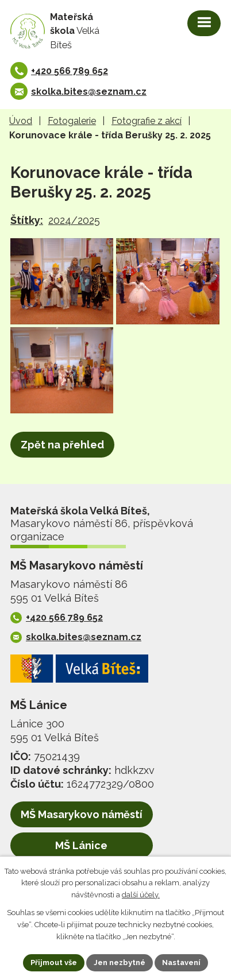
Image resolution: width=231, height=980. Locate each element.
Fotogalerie (72, 121)
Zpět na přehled (62, 445)
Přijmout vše (54, 962)
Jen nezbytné (120, 962)
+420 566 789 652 (70, 71)
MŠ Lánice (81, 845)
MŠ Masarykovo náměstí (82, 814)
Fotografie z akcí (147, 121)
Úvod (21, 121)
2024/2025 (74, 220)
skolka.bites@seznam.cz (89, 92)
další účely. (141, 895)
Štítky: (27, 220)
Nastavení (181, 962)
